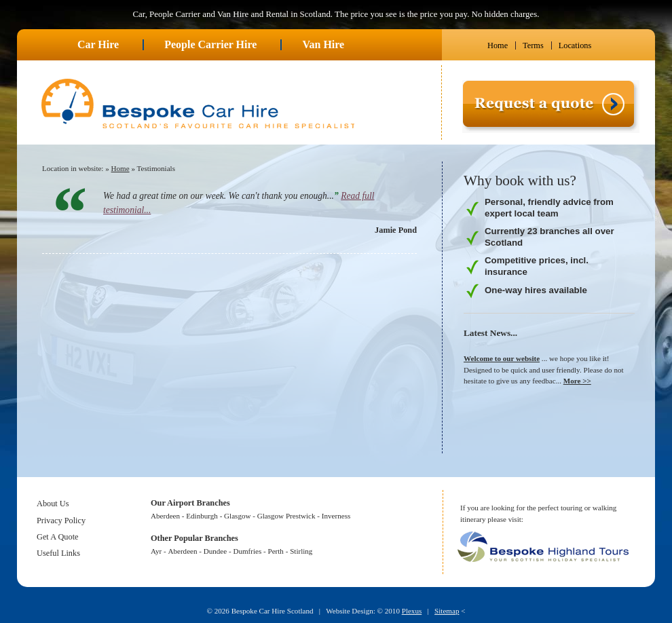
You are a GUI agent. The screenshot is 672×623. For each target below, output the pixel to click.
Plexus (412, 611)
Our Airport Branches (190, 503)
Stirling (301, 551)
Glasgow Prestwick (286, 516)
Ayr (156, 551)
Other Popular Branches (194, 538)
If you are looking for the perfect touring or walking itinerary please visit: (538, 513)
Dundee (215, 551)
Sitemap (447, 611)
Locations (575, 45)
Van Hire (323, 45)
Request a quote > (492, 138)
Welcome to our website (502, 358)
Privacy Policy (61, 521)
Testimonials (156, 168)
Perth (276, 551)
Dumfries (247, 551)
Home (498, 45)
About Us (53, 504)
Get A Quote (58, 537)
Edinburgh (202, 516)
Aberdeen (165, 516)
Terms (533, 45)
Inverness (336, 516)
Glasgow (237, 516)
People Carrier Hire (210, 45)
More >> (577, 381)
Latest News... (490, 333)
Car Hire (98, 45)
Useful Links (58, 553)
